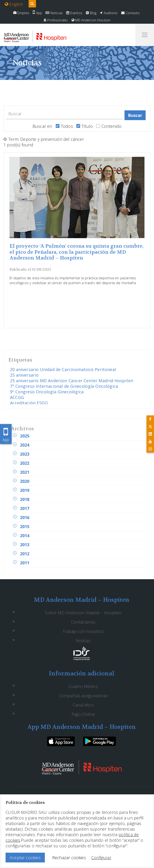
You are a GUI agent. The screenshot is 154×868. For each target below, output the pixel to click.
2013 (25, 545)
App (37, 13)
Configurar (101, 858)
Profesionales (56, 20)
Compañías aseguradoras (83, 696)
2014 (25, 536)
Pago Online (83, 714)
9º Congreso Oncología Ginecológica (47, 392)
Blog (91, 13)
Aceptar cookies (25, 858)
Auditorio (109, 13)
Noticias (54, 13)
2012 (25, 554)
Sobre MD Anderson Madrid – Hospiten (83, 613)
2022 (25, 463)
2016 (25, 517)
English (14, 4)
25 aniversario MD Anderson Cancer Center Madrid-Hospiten (72, 381)
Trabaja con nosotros (83, 631)
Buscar (135, 115)
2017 (25, 508)
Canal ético (83, 705)
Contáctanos (83, 622)
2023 (25, 454)
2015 (25, 526)
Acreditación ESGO (29, 403)
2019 (25, 490)
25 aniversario (24, 375)
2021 (25, 472)
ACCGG (17, 397)
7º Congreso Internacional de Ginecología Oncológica (64, 386)
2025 (25, 436)
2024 (25, 445)
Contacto (131, 13)
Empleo (21, 13)
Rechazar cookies (69, 858)
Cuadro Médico (83, 686)
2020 (25, 481)
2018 (25, 499)
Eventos (74, 13)
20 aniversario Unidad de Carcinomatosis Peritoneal (63, 369)
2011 (25, 563)
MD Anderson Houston (91, 20)
